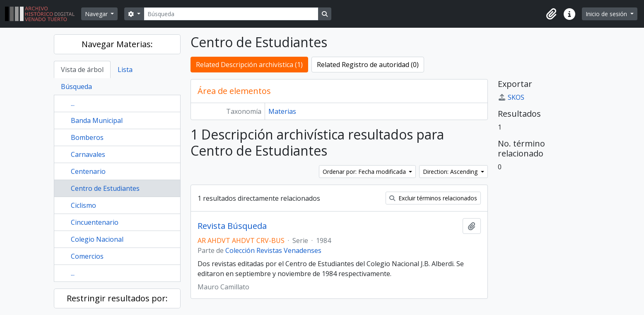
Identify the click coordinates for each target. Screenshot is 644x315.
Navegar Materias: (117, 44)
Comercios (87, 256)
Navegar (97, 14)
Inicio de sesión (607, 14)
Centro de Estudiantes (105, 188)
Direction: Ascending (451, 172)
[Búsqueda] (231, 14)
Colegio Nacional (97, 239)
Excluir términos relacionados (433, 198)
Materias (282, 111)
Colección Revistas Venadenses (273, 250)
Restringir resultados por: (117, 298)
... (73, 103)
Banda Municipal (97, 120)
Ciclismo (83, 205)
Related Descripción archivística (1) (249, 65)
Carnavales (88, 154)
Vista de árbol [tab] (82, 70)
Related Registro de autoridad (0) (368, 65)
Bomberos (87, 137)
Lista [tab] (125, 70)
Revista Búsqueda (232, 226)
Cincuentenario (95, 222)
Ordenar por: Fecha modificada (365, 172)
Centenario (88, 171)
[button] (551, 14)
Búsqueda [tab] (76, 87)
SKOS (511, 97)
